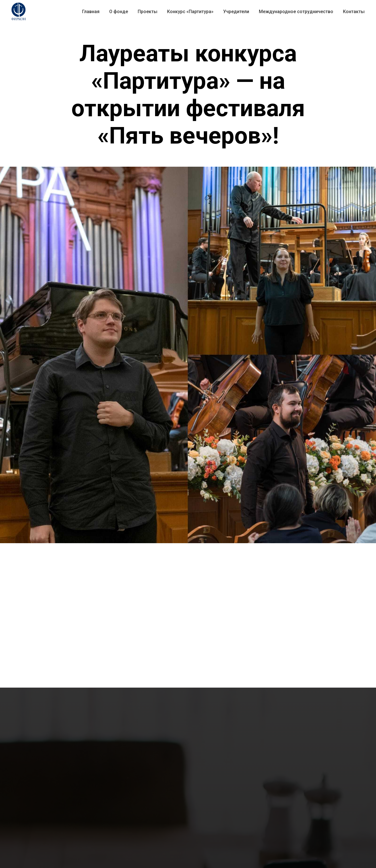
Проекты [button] (148, 12)
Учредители (236, 12)
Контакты (354, 12)
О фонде (119, 12)
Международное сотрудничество (296, 12)
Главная (91, 12)
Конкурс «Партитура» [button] (190, 12)
